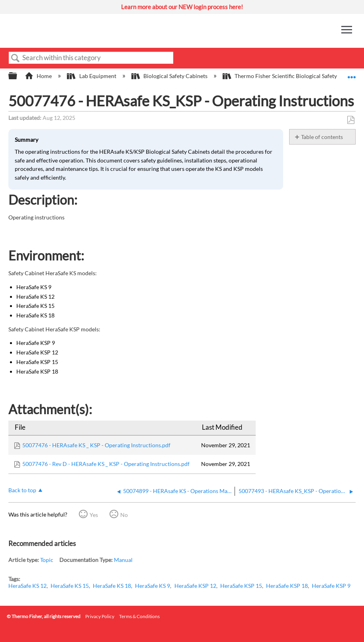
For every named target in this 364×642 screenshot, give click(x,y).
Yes (94, 515)
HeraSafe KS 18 (112, 586)
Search (16, 58)
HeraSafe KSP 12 (195, 586)
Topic (47, 560)
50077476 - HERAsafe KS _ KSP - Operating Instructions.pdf (96, 445)
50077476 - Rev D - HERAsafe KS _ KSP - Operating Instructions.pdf (106, 464)
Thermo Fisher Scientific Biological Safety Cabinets (292, 76)
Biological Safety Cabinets (170, 76)
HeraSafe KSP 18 (287, 586)
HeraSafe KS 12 (27, 586)
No (124, 515)
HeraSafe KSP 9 (331, 586)
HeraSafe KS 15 (70, 586)
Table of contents (322, 137)
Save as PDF (351, 120)
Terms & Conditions (139, 616)
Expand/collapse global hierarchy (18, 76)
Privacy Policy (100, 616)
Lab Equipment (92, 76)
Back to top (22, 490)
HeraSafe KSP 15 (241, 586)
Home (39, 76)
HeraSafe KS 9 (153, 586)
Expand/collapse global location (352, 73)
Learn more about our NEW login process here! (182, 7)
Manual (123, 560)
